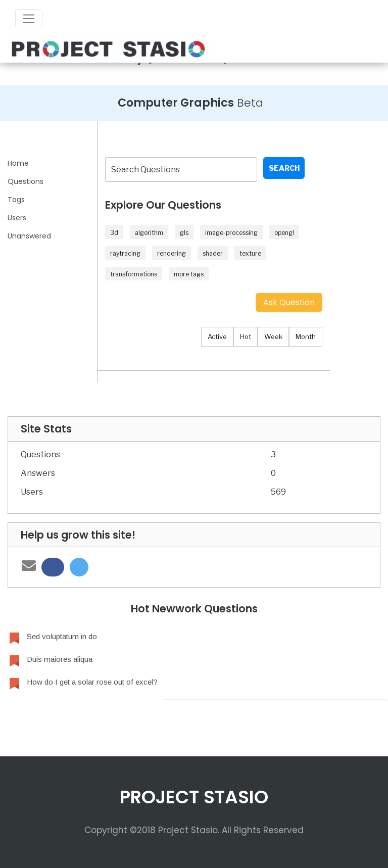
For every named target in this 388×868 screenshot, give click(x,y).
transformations (134, 274)
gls (184, 233)
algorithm (149, 233)
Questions (26, 181)
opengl (284, 233)
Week (273, 336)
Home (18, 163)
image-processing (231, 233)
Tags (16, 200)
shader (213, 253)
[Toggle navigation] (29, 18)
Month (306, 336)
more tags (189, 274)
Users (17, 218)
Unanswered (29, 236)
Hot (246, 336)
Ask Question (289, 302)
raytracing (125, 253)
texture (250, 253)
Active (217, 336)
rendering (172, 253)
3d (114, 233)
